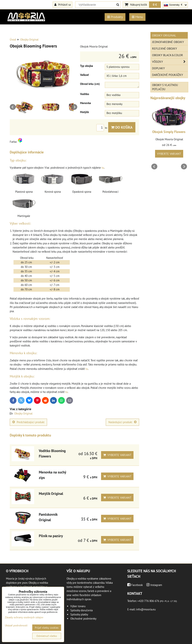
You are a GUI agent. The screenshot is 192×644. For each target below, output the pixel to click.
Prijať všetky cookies (47, 628)
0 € (155, 5)
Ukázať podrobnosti (16, 626)
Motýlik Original (51, 493)
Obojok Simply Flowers (169, 132)
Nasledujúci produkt (122, 422)
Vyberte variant (117, 455)
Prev (13, 107)
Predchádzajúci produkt (28, 422)
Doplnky (158, 68)
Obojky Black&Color (168, 55)
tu (103, 168)
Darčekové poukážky (168, 75)
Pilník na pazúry (51, 536)
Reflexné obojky (165, 48)
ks (102, 128)
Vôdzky (170, 62)
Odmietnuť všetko (47, 636)
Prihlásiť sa (63, 5)
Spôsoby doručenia (81, 610)
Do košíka (122, 127)
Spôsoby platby (79, 614)
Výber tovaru (78, 606)
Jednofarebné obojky (168, 42)
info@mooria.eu (146, 609)
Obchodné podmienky (83, 619)
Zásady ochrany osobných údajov (24, 617)
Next (74, 107)
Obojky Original (23, 413)
